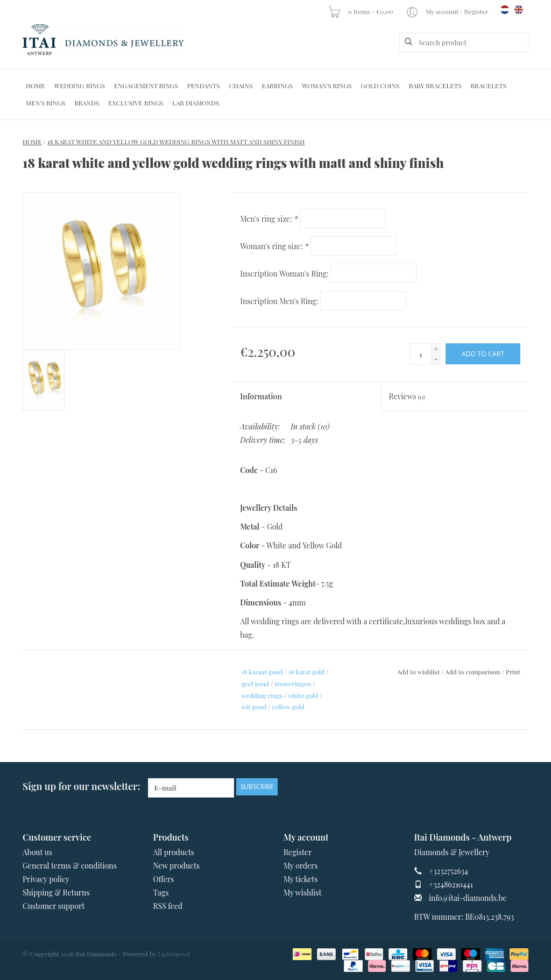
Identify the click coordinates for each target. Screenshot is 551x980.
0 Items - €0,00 (361, 11)
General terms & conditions (70, 866)
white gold (303, 695)
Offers (164, 879)
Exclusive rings (136, 103)
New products (177, 866)
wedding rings (262, 695)
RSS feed (168, 906)
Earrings (277, 86)
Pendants (204, 86)
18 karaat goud (262, 672)
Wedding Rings (80, 86)
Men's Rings (45, 103)
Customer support (54, 906)
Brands (87, 103)
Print (513, 672)
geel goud (256, 683)
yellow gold (288, 707)
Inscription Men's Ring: (279, 301)
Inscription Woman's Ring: (284, 274)
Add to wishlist (418, 672)
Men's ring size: (269, 219)
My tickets (301, 879)
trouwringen (293, 683)
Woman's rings (327, 86)
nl (505, 10)
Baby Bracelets (435, 86)
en (519, 10)
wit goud (254, 707)
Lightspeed (174, 954)
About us (37, 852)
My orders (301, 866)
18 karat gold (306, 672)
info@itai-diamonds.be (468, 898)
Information (261, 396)
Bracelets (489, 86)
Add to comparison (473, 672)
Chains (241, 86)
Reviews (407, 396)
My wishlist (303, 893)
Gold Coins (380, 86)
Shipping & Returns (56, 893)
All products (174, 852)
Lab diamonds (196, 103)
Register (298, 852)
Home (36, 86)
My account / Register (448, 11)
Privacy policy (46, 879)
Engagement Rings (146, 86)
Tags (161, 893)
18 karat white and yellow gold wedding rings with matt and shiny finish (176, 142)
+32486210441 (451, 884)
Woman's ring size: (274, 246)
